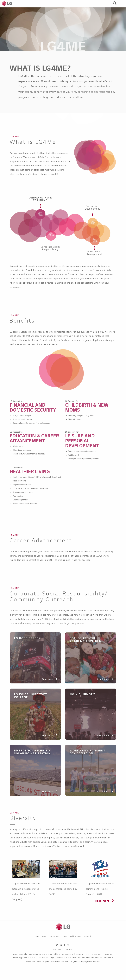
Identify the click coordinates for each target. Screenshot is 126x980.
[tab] (40, 214)
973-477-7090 (36, 958)
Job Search (87, 936)
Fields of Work (75, 936)
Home (37, 936)
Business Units (54, 936)
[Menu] (122, 4)
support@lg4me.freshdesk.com (58, 958)
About (44, 936)
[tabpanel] (63, 277)
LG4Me (65, 936)
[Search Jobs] (115, 4)
